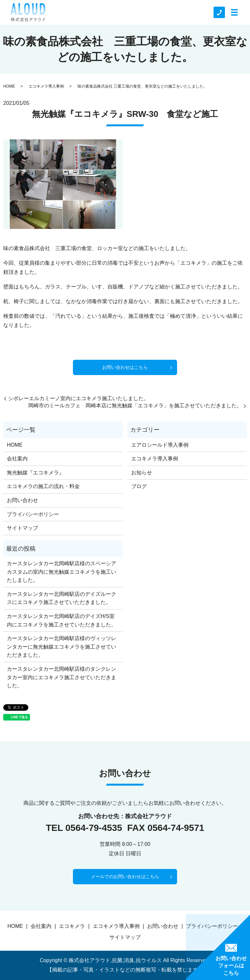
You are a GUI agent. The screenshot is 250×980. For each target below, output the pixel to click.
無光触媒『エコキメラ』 (35, 473)
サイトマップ (22, 528)
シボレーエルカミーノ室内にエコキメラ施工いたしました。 (78, 398)
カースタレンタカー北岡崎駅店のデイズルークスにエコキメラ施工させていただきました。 (62, 598)
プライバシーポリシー (33, 514)
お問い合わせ (22, 500)
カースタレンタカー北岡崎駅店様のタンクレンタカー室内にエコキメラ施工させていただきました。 (62, 677)
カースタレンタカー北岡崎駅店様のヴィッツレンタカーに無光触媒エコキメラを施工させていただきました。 (62, 647)
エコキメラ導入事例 (46, 86)
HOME (9, 86)
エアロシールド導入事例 (160, 445)
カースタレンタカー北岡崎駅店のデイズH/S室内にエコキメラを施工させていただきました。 (62, 620)
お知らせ (142, 473)
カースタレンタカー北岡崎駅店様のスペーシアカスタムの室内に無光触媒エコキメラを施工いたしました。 (62, 572)
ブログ (139, 486)
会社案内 (17, 459)
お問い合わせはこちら (125, 367)
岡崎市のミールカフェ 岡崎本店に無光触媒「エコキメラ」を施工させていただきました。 (135, 406)
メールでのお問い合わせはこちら (125, 876)
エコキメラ (72, 926)
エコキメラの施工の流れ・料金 (43, 486)
